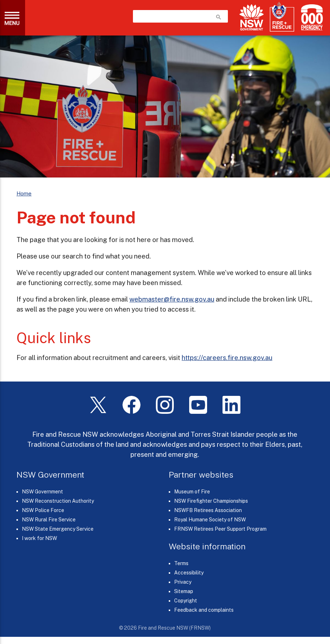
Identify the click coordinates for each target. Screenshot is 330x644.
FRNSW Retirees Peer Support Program (220, 529)
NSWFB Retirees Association (208, 510)
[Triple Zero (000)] (310, 17)
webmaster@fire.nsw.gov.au (172, 299)
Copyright (186, 601)
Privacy (183, 582)
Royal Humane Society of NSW (210, 520)
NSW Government (42, 492)
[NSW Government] (252, 17)
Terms (181, 563)
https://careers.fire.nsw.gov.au (227, 357)
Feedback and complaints (204, 610)
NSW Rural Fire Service (49, 520)
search (219, 17)
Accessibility (189, 573)
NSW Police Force (43, 510)
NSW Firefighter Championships (211, 501)
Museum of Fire (192, 492)
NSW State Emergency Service (58, 529)
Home (24, 193)
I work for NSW (39, 538)
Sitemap (184, 591)
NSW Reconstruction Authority (58, 501)
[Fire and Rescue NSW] (282, 17)
